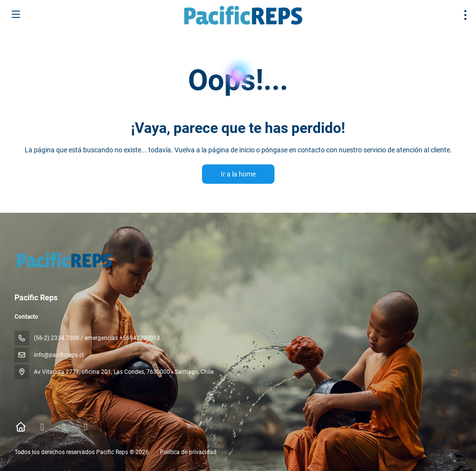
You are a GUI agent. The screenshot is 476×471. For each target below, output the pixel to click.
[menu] (465, 15)
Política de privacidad (188, 452)
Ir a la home (238, 174)
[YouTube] (86, 427)
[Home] (21, 427)
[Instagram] (64, 427)
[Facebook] (42, 427)
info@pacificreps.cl (59, 355)
